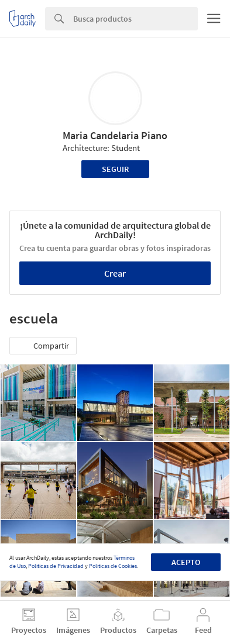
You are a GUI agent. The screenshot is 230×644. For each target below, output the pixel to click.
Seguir (115, 169)
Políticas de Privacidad (56, 566)
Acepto (186, 562)
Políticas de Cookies (113, 566)
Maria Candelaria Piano (115, 135)
